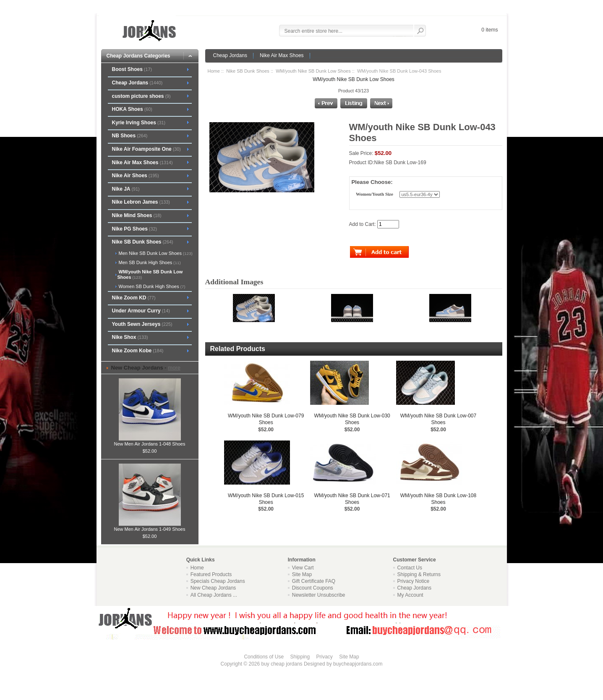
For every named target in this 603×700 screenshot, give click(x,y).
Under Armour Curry (141, 311)
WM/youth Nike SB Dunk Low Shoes (313, 71)
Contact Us (410, 568)
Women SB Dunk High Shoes (151, 286)
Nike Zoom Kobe (137, 351)
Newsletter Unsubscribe (319, 595)
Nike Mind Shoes (136, 215)
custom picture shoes (141, 96)
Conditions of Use (264, 657)
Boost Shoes (132, 69)
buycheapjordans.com (358, 664)
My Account (410, 595)
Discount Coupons (313, 588)
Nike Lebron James (141, 202)
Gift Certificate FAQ (314, 581)
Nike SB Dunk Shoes (248, 71)
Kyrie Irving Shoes (138, 123)
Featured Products (211, 574)
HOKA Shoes (132, 109)
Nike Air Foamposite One (146, 149)
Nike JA (125, 189)
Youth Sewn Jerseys (142, 324)
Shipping (300, 657)
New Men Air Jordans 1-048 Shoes (150, 441)
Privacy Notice (414, 581)
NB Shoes (129, 136)
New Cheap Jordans (213, 588)
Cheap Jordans (230, 55)
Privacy (325, 657)
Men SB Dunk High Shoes (149, 262)
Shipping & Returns (419, 574)
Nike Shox (130, 337)
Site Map (302, 574)
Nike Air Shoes (135, 176)
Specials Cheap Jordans (218, 581)
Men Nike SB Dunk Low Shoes (155, 253)
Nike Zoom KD (133, 298)
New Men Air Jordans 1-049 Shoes (150, 527)
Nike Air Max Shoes (282, 55)
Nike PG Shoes (134, 229)
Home (214, 71)
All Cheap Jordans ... (214, 595)
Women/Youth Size (375, 194)
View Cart (303, 568)
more (174, 368)
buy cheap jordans (282, 664)
